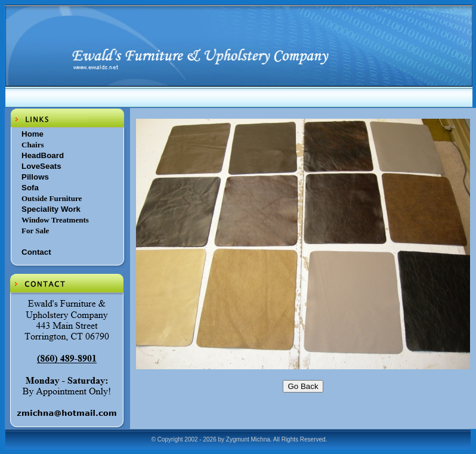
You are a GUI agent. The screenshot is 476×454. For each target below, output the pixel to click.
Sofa (30, 188)
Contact (36, 252)
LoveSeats (41, 166)
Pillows (35, 177)
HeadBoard (43, 155)
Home (33, 134)
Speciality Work (51, 209)
